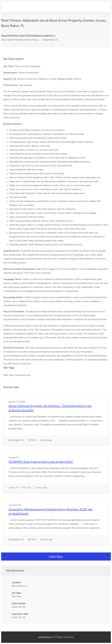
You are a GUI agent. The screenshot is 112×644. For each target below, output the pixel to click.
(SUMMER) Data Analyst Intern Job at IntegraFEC (41, 462)
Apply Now (56, 556)
